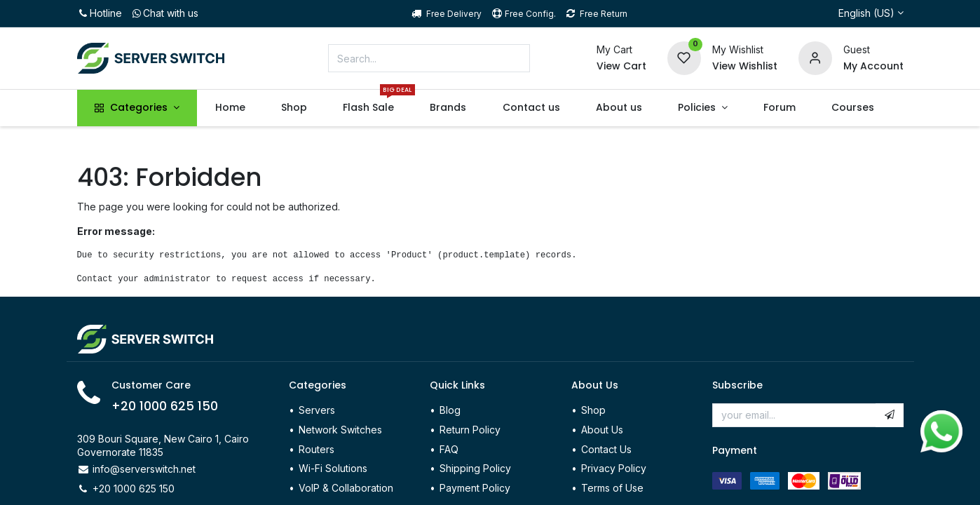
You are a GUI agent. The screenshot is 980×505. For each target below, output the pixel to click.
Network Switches (340, 430)
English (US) (866, 13)
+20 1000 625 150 (165, 406)
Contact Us (606, 449)
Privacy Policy (614, 468)
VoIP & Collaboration (346, 488)
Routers (317, 449)
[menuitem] (230, 108)
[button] (890, 415)
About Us (602, 430)
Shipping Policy (475, 468)
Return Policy (471, 430)
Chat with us (164, 13)
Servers (317, 410)
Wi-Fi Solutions (333, 468)
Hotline (100, 13)
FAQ (449, 449)
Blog (450, 410)
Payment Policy (475, 488)
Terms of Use (612, 488)
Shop (593, 410)
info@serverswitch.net (144, 469)
